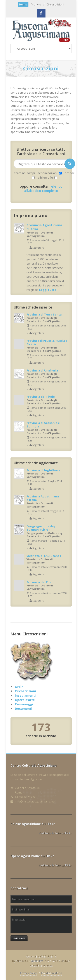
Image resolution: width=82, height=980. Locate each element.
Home (23, 4)
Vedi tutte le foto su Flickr (55, 833)
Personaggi (24, 704)
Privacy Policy (28, 973)
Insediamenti (25, 695)
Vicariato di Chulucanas (44, 556)
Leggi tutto (48, 290)
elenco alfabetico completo (43, 188)
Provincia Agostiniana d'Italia (44, 227)
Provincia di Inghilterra (43, 470)
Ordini (20, 687)
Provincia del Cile (39, 582)
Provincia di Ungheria (42, 370)
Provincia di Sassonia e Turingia (43, 425)
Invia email (19, 938)
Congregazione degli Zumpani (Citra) (42, 528)
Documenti (24, 709)
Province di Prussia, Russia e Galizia (47, 342)
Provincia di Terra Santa (44, 314)
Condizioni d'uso (52, 973)
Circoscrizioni (55, 4)
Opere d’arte (25, 700)
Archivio (36, 4)
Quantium (37, 961)
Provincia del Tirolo (41, 397)
